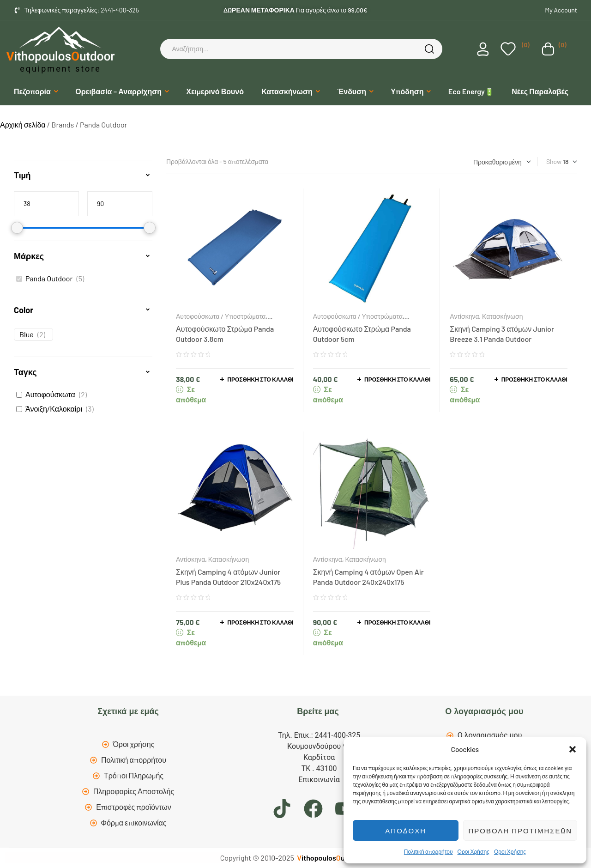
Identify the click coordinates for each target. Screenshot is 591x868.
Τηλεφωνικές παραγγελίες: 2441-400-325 (82, 10)
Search (431, 49)
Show (554, 161)
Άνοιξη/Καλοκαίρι (54, 409)
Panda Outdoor (49, 278)
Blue (27, 334)
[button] (573, 749)
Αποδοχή (406, 831)
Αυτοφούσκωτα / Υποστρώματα (221, 316)
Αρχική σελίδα (23, 124)
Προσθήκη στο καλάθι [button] (260, 379)
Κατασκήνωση (502, 316)
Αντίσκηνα (464, 316)
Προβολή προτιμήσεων (520, 831)
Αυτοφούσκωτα (50, 394)
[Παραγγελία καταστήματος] (502, 162)
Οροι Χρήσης (473, 851)
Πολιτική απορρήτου (428, 851)
